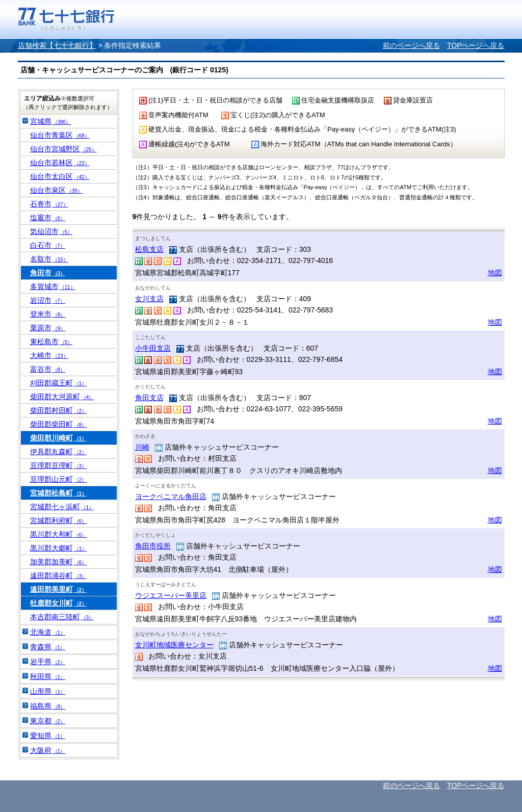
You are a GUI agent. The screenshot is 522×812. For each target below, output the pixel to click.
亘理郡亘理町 (59, 465)
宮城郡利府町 (59, 520)
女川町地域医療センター (174, 645)
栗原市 (48, 328)
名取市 (49, 259)
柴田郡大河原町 (62, 397)
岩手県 (48, 662)
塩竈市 (48, 218)
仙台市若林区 (60, 163)
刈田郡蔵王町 (59, 383)
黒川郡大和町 (59, 534)
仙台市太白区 (60, 176)
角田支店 (149, 398)
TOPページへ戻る (476, 45)
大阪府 (48, 750)
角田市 (48, 273)
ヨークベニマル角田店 (171, 496)
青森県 (48, 647)
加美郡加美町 (59, 562)
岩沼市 (48, 300)
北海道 (48, 632)
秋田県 (48, 676)
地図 (495, 273)
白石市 (48, 245)
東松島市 (51, 342)
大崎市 (49, 355)
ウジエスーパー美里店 (171, 595)
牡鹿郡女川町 (59, 603)
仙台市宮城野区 (63, 149)
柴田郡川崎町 (59, 438)
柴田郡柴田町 (59, 424)
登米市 (48, 314)
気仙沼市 (51, 231)
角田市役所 (153, 546)
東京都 (48, 721)
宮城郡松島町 (59, 493)
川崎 (142, 447)
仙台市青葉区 (60, 135)
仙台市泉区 (56, 190)
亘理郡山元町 (59, 479)
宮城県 (51, 121)
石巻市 (49, 204)
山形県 (48, 691)
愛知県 (48, 736)
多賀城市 (53, 286)
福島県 (48, 706)
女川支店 (149, 299)
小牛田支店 (153, 348)
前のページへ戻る (411, 45)
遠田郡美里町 (59, 589)
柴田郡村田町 (59, 410)
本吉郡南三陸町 (62, 617)
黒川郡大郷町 (59, 548)
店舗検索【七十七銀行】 (57, 45)
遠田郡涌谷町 (59, 575)
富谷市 (48, 369)
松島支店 (149, 249)
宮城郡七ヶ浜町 (62, 507)
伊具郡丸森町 (59, 452)
